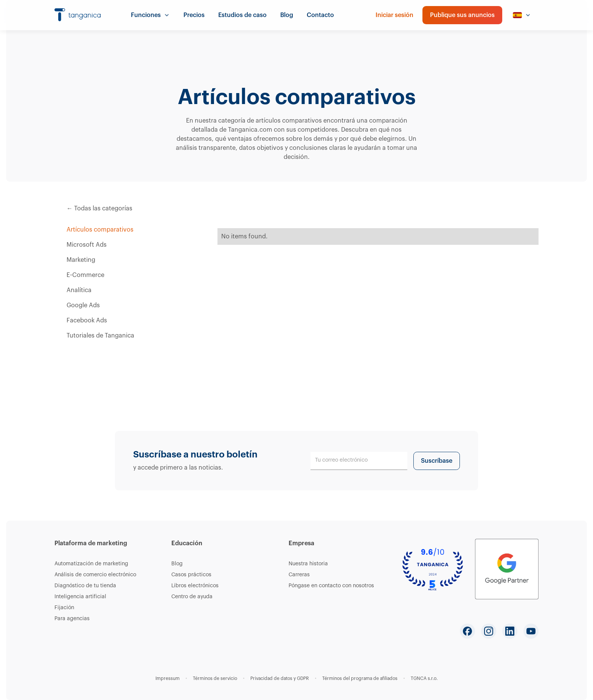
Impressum (168, 678)
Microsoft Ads (87, 245)
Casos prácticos (191, 575)
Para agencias (72, 619)
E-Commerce (85, 275)
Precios (194, 15)
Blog (287, 15)
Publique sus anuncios (462, 15)
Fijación (64, 608)
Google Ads (83, 305)
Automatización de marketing (91, 564)
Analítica (79, 290)
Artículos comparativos (100, 230)
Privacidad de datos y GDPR (280, 678)
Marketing (81, 260)
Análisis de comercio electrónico (95, 575)
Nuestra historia (308, 564)
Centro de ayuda (192, 597)
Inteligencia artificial (80, 597)
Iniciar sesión (394, 15)
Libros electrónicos (195, 586)
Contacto (320, 15)
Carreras (299, 575)
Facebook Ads (87, 320)
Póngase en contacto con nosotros (331, 586)
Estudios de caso (242, 15)
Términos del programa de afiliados (360, 678)
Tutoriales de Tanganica (100, 336)
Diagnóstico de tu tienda (85, 586)
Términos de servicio (215, 678)
